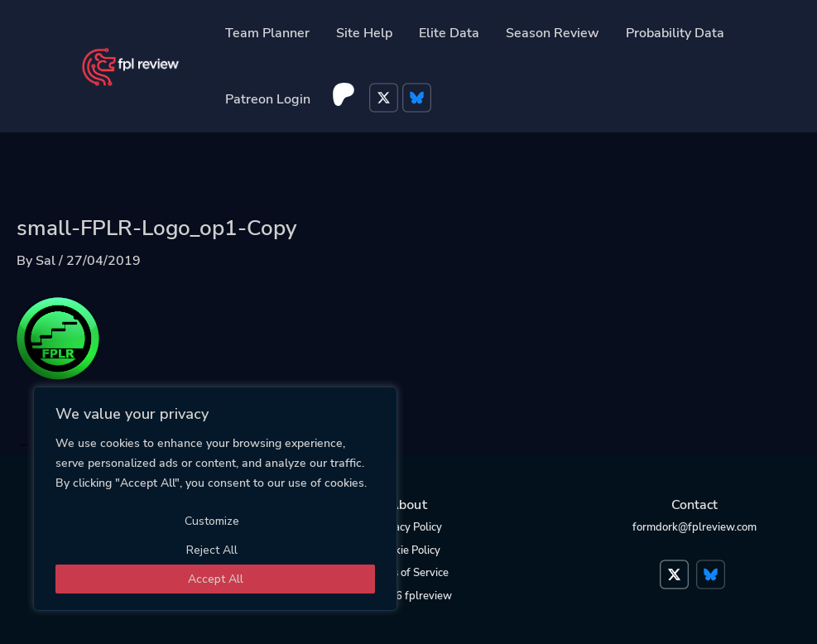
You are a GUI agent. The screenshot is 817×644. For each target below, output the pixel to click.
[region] (215, 499)
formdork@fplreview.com (694, 527)
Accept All (216, 579)
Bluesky (419, 99)
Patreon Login (268, 99)
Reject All (212, 550)
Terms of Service (408, 573)
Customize (212, 521)
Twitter (386, 99)
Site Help (364, 33)
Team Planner (267, 33)
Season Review (553, 33)
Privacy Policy (408, 527)
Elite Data (449, 33)
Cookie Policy (408, 550)
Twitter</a (676, 566)
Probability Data (675, 33)
